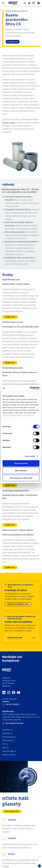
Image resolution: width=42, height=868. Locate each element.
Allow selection (21, 471)
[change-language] (29, 3)
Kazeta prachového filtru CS (17, 11)
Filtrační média (9, 123)
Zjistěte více (10, 363)
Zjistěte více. (10, 317)
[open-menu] (3, 3)
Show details (30, 456)
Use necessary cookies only (21, 478)
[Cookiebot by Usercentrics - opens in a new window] (30, 388)
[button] (21, 638)
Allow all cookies (21, 463)
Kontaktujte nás (13, 42)
